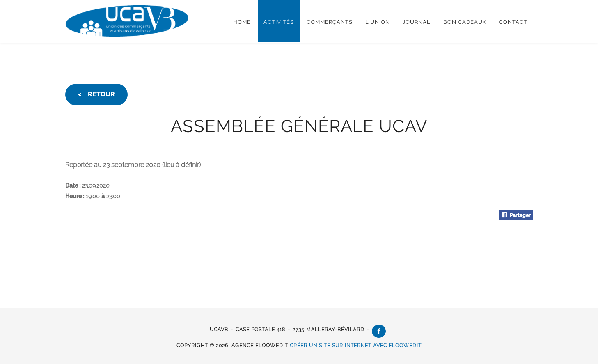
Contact (513, 22)
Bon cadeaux (465, 22)
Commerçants (330, 22)
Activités (279, 22)
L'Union (378, 22)
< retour (96, 94)
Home (242, 22)
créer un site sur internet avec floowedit (356, 346)
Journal (417, 22)
